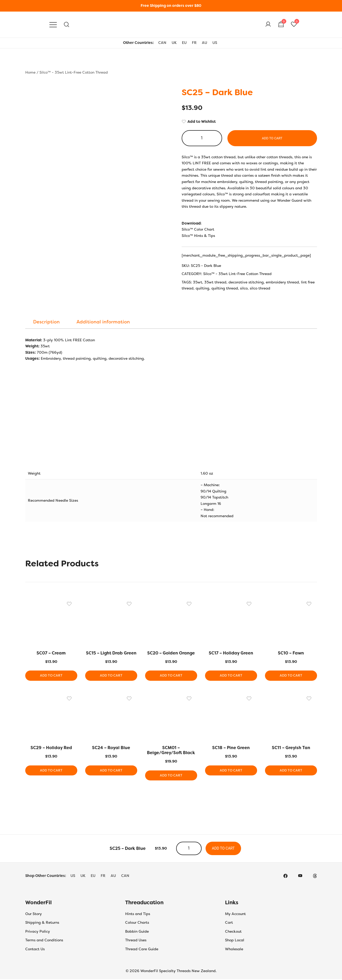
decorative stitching (246, 282)
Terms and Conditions (44, 941)
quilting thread (225, 288)
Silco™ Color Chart (198, 229)
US (215, 43)
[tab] (46, 322)
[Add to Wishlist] (249, 122)
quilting (202, 288)
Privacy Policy (38, 932)
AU (205, 43)
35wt (198, 282)
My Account (235, 914)
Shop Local (235, 941)
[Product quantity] (202, 138)
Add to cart (272, 138)
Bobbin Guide (137, 932)
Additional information (103, 322)
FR (194, 43)
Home (30, 72)
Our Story (34, 914)
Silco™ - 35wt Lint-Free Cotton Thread (74, 72)
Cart (229, 923)
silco (244, 288)
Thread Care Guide (142, 949)
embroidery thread (282, 282)
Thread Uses (136, 941)
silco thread (260, 288)
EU (184, 43)
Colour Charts (137, 923)
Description (46, 322)
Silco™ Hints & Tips (198, 236)
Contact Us (35, 949)
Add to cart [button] (51, 676)
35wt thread (215, 282)
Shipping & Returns (42, 923)
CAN (162, 43)
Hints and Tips (138, 914)
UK (174, 43)
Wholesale (234, 949)
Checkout (233, 932)
